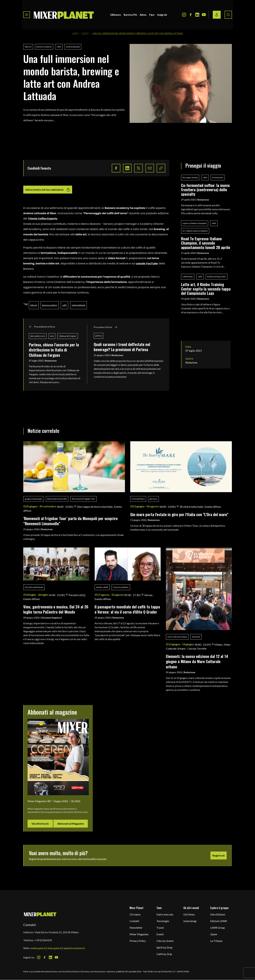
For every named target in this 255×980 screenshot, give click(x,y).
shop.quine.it (55, 948)
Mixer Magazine (139, 934)
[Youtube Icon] (204, 15)
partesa (99, 336)
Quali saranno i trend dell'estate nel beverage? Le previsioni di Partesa (122, 347)
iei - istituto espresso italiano (195, 231)
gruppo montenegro (34, 499)
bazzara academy (44, 47)
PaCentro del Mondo (34, 587)
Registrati (219, 855)
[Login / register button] (217, 15)
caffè (59, 47)
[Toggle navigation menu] (27, 15)
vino (52, 336)
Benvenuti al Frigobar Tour (83, 499)
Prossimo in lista (106, 327)
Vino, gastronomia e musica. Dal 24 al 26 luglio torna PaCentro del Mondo (56, 609)
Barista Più (130, 15)
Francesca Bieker (121, 587)
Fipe (152, 15)
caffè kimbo (188, 277)
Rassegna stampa (190, 177)
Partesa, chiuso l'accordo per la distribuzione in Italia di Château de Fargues (54, 350)
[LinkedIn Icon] (197, 15)
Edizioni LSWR (219, 921)
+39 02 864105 (43, 940)
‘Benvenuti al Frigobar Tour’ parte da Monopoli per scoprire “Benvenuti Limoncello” (70, 521)
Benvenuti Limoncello (57, 499)
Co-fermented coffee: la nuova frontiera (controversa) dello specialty (205, 190)
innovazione (218, 177)
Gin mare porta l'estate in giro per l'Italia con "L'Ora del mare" (179, 514)
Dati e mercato (165, 914)
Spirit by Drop (164, 947)
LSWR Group (218, 928)
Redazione (51, 361)
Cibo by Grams (165, 941)
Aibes (143, 15)
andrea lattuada (73, 47)
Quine (214, 934)
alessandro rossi (38, 336)
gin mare (153, 499)
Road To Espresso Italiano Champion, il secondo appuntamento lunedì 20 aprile (206, 243)
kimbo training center (217, 277)
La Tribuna (216, 941)
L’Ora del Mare (138, 499)
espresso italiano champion (195, 223)
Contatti (134, 921)
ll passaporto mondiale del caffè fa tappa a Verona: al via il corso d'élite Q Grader (127, 609)
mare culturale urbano (177, 637)
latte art (28, 47)
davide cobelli (102, 587)
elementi (196, 637)
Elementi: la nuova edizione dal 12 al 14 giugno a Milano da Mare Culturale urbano (197, 661)
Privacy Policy (138, 941)
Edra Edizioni (218, 914)
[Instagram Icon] (184, 15)
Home (75, 33)
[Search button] (228, 15)
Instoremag (190, 921)
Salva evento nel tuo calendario (48, 190)
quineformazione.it (74, 948)
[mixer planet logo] (40, 914)
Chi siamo (135, 914)
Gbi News (189, 914)
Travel (160, 928)
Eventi (85, 33)
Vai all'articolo (40, 824)
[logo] (64, 15)
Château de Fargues (68, 336)
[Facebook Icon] (191, 15)
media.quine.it (38, 948)
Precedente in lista (42, 327)
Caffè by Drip (164, 954)
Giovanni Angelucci (51, 618)
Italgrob (162, 15)
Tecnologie (163, 921)
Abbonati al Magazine (71, 824)
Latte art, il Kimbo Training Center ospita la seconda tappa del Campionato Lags (206, 289)
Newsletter (136, 928)
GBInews (116, 15)
